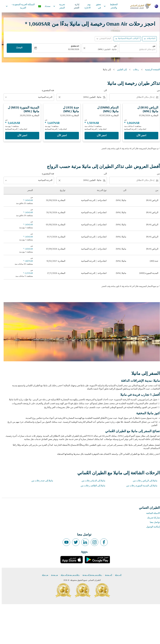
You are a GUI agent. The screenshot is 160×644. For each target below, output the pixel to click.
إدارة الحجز (75, 6)
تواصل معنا (153, 522)
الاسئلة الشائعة (151, 513)
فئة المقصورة (46, 91)
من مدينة (53, 575)
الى (113, 46)
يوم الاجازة (86, 6)
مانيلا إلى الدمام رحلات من (92, 481)
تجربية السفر (57, 6)
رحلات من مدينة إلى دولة (69, 575)
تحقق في (97, 6)
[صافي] (82, 48)
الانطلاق (73, 46)
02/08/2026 (72, 50)
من (152, 46)
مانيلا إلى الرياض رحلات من (143, 481)
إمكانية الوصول (151, 527)
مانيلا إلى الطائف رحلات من (91, 486)
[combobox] (136, 50)
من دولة (43, 575)
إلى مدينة (107, 575)
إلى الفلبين (120, 70)
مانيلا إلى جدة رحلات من (41, 481)
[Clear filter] (58, 97)
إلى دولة (116, 575)
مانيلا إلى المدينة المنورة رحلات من (140, 486)
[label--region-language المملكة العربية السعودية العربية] (21, 6)
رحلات (134, 70)
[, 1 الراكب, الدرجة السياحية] (127, 39)
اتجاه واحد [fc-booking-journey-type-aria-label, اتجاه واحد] (149, 39)
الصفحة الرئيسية (151, 70)
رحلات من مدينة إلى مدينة (91, 575)
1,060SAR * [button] (36, 24)
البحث (17, 48)
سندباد (46, 6)
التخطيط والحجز (108, 6)
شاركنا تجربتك (152, 518)
